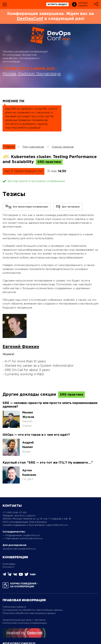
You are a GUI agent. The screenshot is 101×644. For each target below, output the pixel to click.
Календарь (9, 564)
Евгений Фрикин (21, 347)
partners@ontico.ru (31, 538)
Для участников (33, 147)
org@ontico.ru (32, 535)
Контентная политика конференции (25, 623)
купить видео (57, 5)
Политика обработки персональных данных (29, 613)
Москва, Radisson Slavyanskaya (32, 74)
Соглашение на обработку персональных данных (33, 610)
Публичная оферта (14, 607)
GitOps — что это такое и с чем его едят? (36, 435)
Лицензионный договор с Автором (24, 620)
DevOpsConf (30, 19)
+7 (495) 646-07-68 (14, 513)
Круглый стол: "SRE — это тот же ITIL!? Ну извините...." (48, 463)
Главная (9, 147)
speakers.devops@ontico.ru (19, 549)
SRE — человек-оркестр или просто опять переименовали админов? (50, 405)
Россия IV (9, 567)
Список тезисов (63, 147)
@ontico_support (25, 516)
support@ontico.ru (57, 525)
